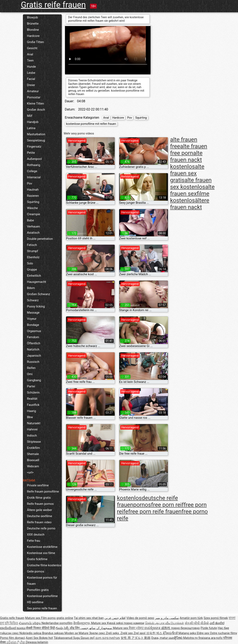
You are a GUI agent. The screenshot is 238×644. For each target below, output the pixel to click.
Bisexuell (33, 460)
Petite (31, 153)
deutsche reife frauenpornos (147, 501)
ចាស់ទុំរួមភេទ (153, 628)
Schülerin (33, 393)
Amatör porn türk (191, 618)
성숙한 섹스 (155, 633)
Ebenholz (33, 257)
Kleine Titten (35, 104)
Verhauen (33, 226)
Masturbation (36, 134)
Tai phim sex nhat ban (89, 618)
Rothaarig (34, 165)
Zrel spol (140, 633)
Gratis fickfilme (37, 559)
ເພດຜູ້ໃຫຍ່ (176, 638)
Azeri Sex (33, 638)
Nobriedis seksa (31, 633)
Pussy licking (36, 306)
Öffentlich (34, 343)
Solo (30, 263)
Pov (30, 183)
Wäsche (32, 208)
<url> (30, 472)
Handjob (33, 122)
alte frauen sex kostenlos (191, 183)
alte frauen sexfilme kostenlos (192, 194)
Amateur (33, 91)
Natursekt (34, 423)
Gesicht (32, 48)
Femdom (33, 337)
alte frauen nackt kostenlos (186, 160)
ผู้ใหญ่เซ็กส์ (171, 633)
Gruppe (32, 270)
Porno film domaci (12, 638)
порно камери (134, 623)
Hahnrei (32, 429)
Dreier (31, 85)
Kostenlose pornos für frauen (42, 581)
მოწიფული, (82, 623)
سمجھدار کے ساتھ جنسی (97, 628)
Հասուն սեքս (30, 623)
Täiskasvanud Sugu (67, 638)
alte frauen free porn (189, 150)
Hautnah (33, 190)
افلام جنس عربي (115, 618)
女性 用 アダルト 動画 (136, 638)
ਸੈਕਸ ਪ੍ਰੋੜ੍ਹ (136, 628)
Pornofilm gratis (38, 590)
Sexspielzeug (36, 140)
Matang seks (188, 633)
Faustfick (33, 405)
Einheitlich (34, 276)
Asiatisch (33, 233)
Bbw (30, 417)
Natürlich (33, 349)
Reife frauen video (39, 522)
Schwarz (33, 300)
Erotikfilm (33, 448)
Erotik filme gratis (39, 498)
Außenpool (34, 159)
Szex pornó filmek (216, 618)
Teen (30, 60)
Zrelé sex (127, 633)
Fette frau (34, 541)
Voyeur (32, 319)
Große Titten (35, 42)
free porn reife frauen (155, 511)
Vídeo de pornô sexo (140, 618)
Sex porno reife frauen (42, 608)
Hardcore (33, 36)
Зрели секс (98, 633)
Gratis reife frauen (53, 5)
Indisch (32, 436)
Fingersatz (34, 147)
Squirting (33, 202)
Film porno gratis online (57, 618)
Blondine (33, 30)
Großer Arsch (36, 110)
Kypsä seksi (115, 623)
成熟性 (166, 628)
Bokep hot (46, 638)
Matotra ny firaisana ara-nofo (203, 638)
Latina (31, 128)
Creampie (34, 214)
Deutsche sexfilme (40, 516)
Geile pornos (36, 571)
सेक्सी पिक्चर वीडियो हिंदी (40, 628)
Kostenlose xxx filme (41, 553)
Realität (32, 399)
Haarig (31, 411)
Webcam (33, 466)
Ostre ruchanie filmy (223, 633)
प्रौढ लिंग (75, 628)
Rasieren (33, 196)
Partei (31, 386)
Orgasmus (34, 331)
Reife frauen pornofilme (43, 492)
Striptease (34, 442)
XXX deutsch (36, 535)
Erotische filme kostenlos (44, 565)
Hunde (31, 67)
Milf (30, 116)
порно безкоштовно (185, 628)
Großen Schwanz (39, 294)
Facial (31, 79)
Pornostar (34, 97)
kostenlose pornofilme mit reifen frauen (91, 124)
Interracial (34, 177)
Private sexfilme (38, 485)
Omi (30, 374)
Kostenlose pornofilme (42, 596)
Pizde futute (209, 628)
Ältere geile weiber (40, 510)
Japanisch (34, 356)
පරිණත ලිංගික (16, 642)
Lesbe (31, 73)
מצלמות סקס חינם (108, 638)
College (32, 171)
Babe (30, 220)
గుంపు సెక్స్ (63, 628)
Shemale (33, 454)
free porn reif (167, 505)
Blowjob (32, 17)
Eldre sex (203, 633)
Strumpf (33, 251)
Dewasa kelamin (37, 642)
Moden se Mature (77, 633)
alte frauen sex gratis (187, 173)
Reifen (31, 368)
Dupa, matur (160, 638)
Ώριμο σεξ (88, 638)
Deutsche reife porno (41, 528)
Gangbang (34, 380)
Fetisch (32, 245)
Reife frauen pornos (40, 504)
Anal (30, 54)
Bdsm (31, 288)
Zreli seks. (113, 633)
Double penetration (40, 239)
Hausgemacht (37, 282)
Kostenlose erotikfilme (42, 547)
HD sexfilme (35, 602)
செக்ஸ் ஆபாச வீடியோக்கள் (164, 623)
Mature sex (33, 618)
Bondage (33, 325)
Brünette (33, 24)
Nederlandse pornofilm (57, 623)
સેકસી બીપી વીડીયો (197, 623)
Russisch (33, 362)
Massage (33, 313)
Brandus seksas (53, 633)
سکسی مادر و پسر (167, 618)
